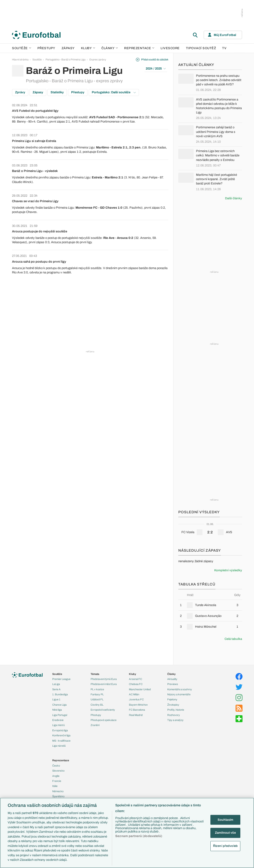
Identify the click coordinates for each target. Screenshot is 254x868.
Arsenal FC (136, 679)
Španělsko (58, 796)
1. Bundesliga (60, 694)
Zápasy (68, 48)
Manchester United (140, 689)
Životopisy (173, 705)
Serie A (56, 689)
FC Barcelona (137, 710)
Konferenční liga (61, 735)
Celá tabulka (233, 639)
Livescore (170, 48)
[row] (210, 605)
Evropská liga (60, 730)
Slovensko (58, 771)
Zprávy (20, 92)
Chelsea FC (136, 684)
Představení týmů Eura (104, 679)
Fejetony (172, 699)
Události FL (97, 699)
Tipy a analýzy (175, 720)
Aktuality (172, 679)
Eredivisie (58, 720)
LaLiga (56, 684)
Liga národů (59, 746)
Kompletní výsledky (228, 570)
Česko (56, 766)
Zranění (95, 725)
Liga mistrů (58, 725)
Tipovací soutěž (201, 48)
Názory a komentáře (179, 694)
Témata (95, 674)
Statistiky (57, 92)
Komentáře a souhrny (180, 689)
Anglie (56, 776)
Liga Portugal (60, 715)
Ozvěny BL (97, 705)
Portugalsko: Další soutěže (114, 92)
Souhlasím (225, 820)
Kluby (88, 48)
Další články (234, 198)
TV (224, 48)
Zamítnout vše (225, 833)
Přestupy (46, 48)
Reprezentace (139, 48)
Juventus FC (136, 699)
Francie (57, 781)
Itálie (55, 786)
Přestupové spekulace (104, 720)
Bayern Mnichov (138, 705)
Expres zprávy (98, 59)
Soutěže (22, 48)
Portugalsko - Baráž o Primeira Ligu (66, 59)
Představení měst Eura (104, 684)
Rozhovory (174, 715)
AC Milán (134, 694)
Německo (58, 791)
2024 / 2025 (156, 69)
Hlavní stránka (20, 59)
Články (171, 674)
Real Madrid (136, 715)
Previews (173, 684)
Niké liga (57, 710)
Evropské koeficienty (103, 710)
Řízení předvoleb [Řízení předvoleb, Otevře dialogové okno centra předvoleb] (225, 846)
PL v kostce (97, 689)
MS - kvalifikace (61, 741)
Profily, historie (176, 710)
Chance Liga (59, 705)
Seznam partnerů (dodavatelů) (139, 836)
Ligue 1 (56, 699)
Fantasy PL (97, 694)
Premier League (61, 679)
